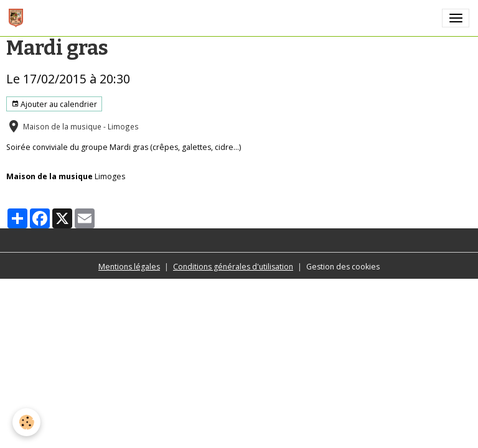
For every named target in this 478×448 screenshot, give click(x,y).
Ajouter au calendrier (54, 104)
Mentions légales (129, 267)
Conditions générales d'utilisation (233, 267)
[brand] (18, 18)
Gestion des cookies (343, 267)
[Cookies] (26, 422)
